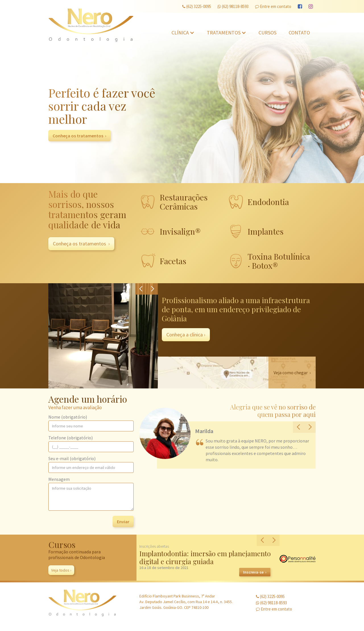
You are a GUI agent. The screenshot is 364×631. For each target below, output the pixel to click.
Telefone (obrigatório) (71, 438)
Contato (299, 33)
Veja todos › (61, 570)
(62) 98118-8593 (233, 6)
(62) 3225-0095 (197, 6)
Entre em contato (273, 6)
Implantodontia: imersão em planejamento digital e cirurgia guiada (205, 557)
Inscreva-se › (255, 572)
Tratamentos (224, 33)
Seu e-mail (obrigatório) (72, 458)
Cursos (267, 33)
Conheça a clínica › (186, 335)
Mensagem (59, 479)
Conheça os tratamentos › (79, 136)
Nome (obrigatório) (68, 417)
